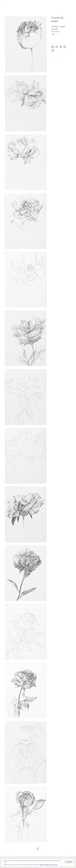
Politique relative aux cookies (48, 865)
